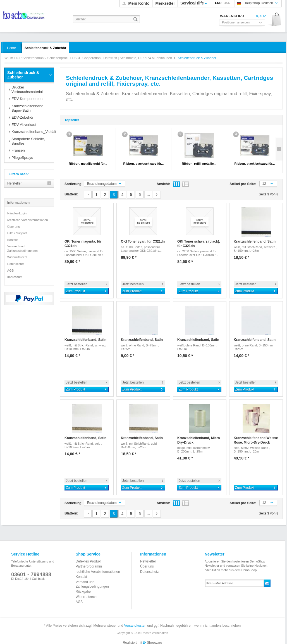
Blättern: (71, 194)
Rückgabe (83, 592)
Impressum (15, 277)
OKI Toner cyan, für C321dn (143, 241)
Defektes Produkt (89, 561)
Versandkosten (135, 626)
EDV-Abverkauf (24, 125)
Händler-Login (17, 213)
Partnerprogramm (89, 566)
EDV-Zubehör (22, 117)
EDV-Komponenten (27, 99)
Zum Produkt (76, 291)
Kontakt (12, 240)
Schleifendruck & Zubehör (23, 75)
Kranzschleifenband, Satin (255, 241)
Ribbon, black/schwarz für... (144, 164)
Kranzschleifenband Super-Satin (27, 108)
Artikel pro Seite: (243, 184)
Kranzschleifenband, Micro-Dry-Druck (199, 440)
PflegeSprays (22, 158)
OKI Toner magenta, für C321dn (83, 244)
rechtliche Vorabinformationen (28, 220)
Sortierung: (74, 184)
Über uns (14, 227)
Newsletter (148, 561)
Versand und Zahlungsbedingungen (22, 248)
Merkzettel (165, 3)
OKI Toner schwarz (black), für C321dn (199, 244)
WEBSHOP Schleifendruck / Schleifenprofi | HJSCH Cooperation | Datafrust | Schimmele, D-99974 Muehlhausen (24, 17)
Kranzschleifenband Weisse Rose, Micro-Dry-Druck (256, 440)
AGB (10, 270)
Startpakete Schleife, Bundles (28, 141)
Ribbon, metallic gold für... (88, 164)
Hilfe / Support (17, 233)
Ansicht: (163, 184)
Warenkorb (275, 20)
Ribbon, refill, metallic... (199, 164)
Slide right (279, 149)
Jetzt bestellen (77, 284)
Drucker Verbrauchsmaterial (27, 89)
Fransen (18, 150)
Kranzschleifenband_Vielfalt (33, 132)
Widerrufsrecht (17, 257)
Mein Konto (139, 3)
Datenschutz (16, 264)
